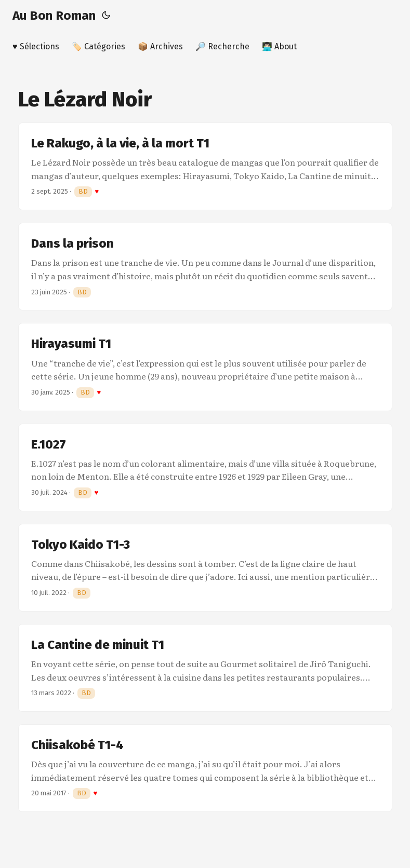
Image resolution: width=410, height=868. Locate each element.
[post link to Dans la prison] (205, 267)
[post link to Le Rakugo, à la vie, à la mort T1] (205, 166)
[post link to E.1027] (205, 467)
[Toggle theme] (106, 16)
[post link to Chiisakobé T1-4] (205, 768)
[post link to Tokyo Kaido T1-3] (205, 568)
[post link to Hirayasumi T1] (205, 367)
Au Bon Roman (54, 16)
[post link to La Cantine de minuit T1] (205, 668)
